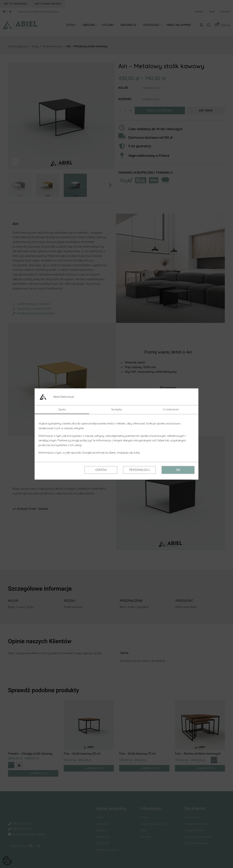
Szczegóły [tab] (116, 409)
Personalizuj (140, 470)
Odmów (101, 470)
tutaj (137, 452)
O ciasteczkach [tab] (171, 409)
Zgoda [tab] (62, 409)
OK (178, 470)
